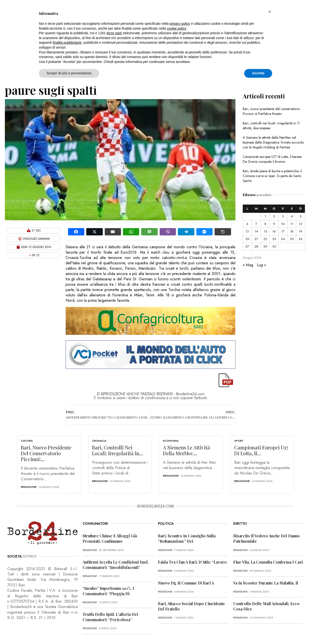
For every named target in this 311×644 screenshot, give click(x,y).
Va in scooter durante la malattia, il (266, 583)
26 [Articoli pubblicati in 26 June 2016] (301, 239)
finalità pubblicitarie (67, 43)
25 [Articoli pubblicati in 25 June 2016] (292, 239)
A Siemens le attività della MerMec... (186, 450)
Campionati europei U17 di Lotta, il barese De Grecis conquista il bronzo (272, 159)
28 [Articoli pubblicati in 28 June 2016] (256, 246)
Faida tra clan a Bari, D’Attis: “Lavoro (192, 562)
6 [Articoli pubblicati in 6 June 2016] (247, 224)
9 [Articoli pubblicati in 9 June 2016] (274, 224)
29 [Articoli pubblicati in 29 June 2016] (265, 246)
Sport (239, 441)
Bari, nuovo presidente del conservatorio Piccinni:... (46, 453)
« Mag (248, 265)
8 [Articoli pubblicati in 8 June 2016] (265, 224)
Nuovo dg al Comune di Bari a (186, 583)
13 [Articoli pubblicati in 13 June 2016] (247, 231)
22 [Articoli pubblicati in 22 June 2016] (265, 239)
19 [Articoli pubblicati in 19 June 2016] (301, 231)
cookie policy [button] (177, 28)
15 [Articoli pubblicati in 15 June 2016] (265, 231)
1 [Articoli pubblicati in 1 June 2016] (265, 216)
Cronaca (99, 441)
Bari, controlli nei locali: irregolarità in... (117, 450)
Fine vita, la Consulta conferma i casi (268, 562)
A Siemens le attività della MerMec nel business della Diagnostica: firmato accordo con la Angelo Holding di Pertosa (273, 142)
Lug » (261, 265)
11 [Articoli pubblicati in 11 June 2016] (292, 224)
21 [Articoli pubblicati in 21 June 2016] (256, 239)
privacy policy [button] (180, 24)
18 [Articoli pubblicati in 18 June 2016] (292, 231)
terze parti (114, 33)
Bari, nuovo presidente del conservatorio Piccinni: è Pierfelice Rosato (271, 111)
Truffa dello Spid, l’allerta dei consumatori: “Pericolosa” (110, 617)
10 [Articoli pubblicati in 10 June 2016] (283, 224)
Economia (171, 441)
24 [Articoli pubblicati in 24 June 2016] (283, 239)
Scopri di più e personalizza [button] (69, 73)
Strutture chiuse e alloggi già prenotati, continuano (110, 538)
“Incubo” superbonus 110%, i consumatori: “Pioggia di (108, 591)
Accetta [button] (258, 73)
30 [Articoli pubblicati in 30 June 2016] (274, 246)
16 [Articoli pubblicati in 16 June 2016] (274, 231)
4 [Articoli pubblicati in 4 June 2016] (292, 216)
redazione (29, 487)
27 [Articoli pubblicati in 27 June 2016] (247, 246)
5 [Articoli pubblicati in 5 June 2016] (300, 216)
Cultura (27, 441)
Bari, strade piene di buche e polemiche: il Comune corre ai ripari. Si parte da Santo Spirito (272, 176)
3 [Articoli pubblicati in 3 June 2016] (283, 216)
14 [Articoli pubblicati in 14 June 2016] (256, 231)
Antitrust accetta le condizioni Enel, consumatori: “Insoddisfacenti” (116, 565)
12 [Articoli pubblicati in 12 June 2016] (301, 224)
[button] (270, 12)
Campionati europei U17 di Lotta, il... (261, 450)
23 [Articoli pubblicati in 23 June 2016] (274, 239)
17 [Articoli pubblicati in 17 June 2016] (283, 231)
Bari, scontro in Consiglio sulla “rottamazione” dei (187, 538)
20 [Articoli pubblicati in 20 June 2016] (247, 239)
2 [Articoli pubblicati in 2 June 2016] (274, 216)
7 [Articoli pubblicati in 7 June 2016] (256, 224)
